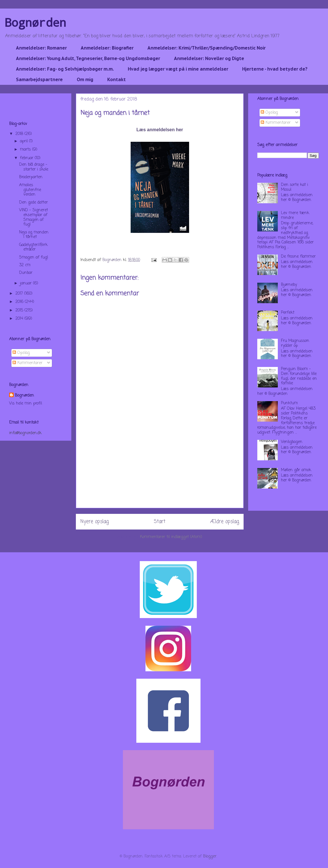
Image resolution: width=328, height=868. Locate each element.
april (25, 141)
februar (27, 158)
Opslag (21, 353)
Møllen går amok (296, 470)
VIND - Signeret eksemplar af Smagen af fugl (34, 217)
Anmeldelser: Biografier (107, 48)
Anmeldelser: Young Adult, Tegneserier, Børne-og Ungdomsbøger (88, 58)
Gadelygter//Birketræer (33, 247)
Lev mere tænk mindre (295, 216)
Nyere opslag (95, 522)
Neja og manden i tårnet (34, 235)
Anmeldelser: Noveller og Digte (209, 58)
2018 (20, 134)
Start (160, 522)
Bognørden (35, 22)
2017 (20, 294)
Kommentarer (28, 363)
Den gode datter (34, 203)
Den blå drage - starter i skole (34, 167)
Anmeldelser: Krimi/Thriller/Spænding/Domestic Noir (206, 48)
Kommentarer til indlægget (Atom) (171, 537)
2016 (20, 302)
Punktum (289, 403)
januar (27, 283)
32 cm (25, 265)
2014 (20, 319)
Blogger (210, 856)
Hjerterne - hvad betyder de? (275, 69)
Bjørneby (289, 285)
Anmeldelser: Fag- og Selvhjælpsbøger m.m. (65, 69)
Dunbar (26, 273)
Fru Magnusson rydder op (295, 343)
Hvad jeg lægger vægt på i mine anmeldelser (178, 69)
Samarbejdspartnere (39, 79)
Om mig (85, 79)
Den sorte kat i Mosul (294, 187)
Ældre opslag (225, 522)
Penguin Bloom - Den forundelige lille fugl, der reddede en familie (299, 376)
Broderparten (31, 177)
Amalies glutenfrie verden (30, 190)
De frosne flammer (298, 257)
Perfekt (288, 313)
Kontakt (117, 79)
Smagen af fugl (34, 257)
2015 (20, 310)
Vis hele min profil (26, 404)
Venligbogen (292, 442)
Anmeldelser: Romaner (41, 48)
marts (26, 150)
